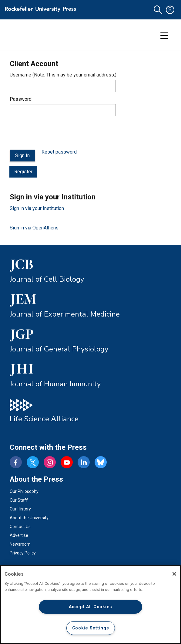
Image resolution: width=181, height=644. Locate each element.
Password (21, 99)
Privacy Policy (23, 553)
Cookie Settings (91, 628)
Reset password (59, 152)
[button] (158, 10)
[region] (90, 605)
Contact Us (20, 527)
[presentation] (56, 133)
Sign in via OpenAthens (34, 228)
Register (23, 172)
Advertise (19, 535)
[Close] (174, 574)
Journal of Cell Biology (47, 279)
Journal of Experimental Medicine (65, 314)
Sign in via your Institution (37, 208)
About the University (29, 518)
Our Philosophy (24, 491)
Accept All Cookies (90, 607)
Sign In (22, 156)
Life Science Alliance (44, 419)
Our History (20, 509)
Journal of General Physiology (59, 349)
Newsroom (20, 544)
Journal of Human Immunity (55, 384)
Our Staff (19, 500)
